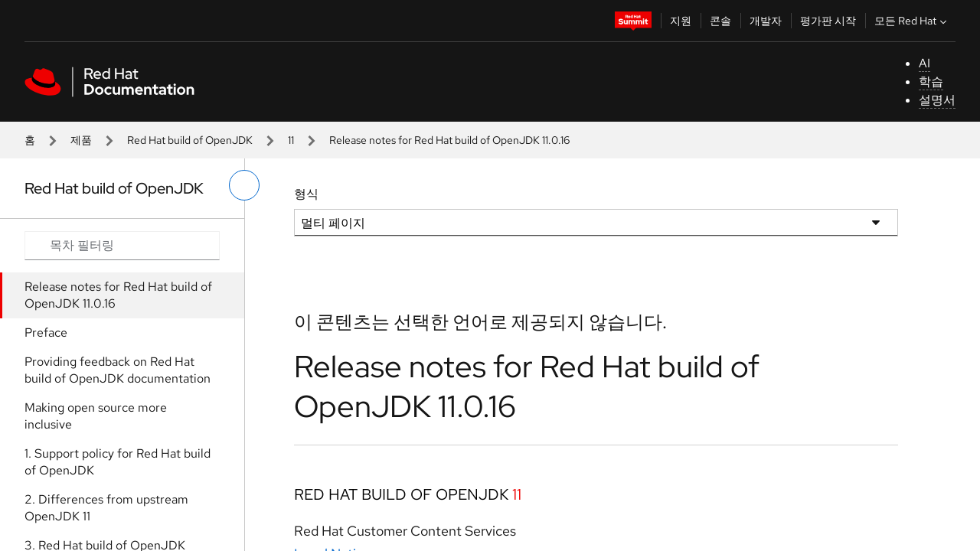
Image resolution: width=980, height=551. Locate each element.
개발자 (766, 21)
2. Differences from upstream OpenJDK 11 (106, 508)
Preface (46, 333)
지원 (681, 21)
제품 (81, 140)
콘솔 (720, 21)
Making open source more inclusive (96, 416)
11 (291, 140)
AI (924, 63)
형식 (306, 194)
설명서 (937, 100)
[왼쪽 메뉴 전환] (244, 185)
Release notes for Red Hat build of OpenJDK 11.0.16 (118, 295)
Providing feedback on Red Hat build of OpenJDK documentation (118, 370)
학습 (931, 82)
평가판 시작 (828, 21)
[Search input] (122, 246)
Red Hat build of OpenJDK (190, 140)
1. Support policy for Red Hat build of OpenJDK (118, 462)
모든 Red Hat (912, 21)
